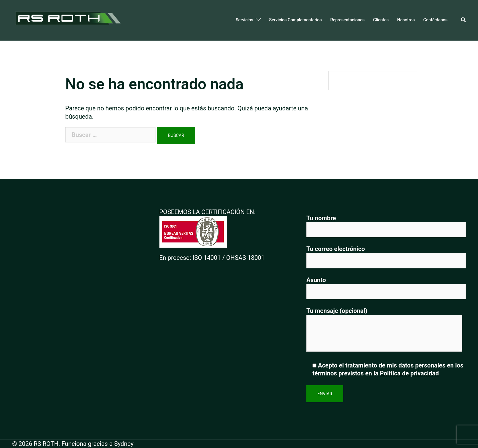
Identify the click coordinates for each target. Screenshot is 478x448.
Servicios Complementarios (296, 20)
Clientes (381, 20)
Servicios (244, 20)
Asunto (386, 286)
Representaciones (347, 20)
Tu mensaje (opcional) (384, 330)
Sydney (124, 444)
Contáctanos (435, 20)
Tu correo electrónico (386, 255)
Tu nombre (386, 224)
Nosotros (406, 20)
